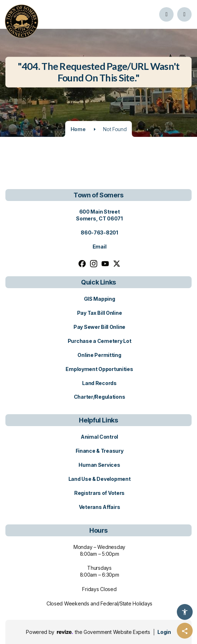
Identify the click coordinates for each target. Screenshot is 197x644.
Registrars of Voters (99, 493)
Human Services (99, 465)
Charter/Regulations (100, 397)
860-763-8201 (99, 232)
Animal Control (99, 437)
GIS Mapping (100, 299)
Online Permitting (99, 355)
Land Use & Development (100, 479)
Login (164, 632)
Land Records (99, 383)
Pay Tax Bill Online (100, 313)
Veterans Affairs (100, 507)
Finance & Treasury (100, 451)
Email (100, 247)
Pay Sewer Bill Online (99, 327)
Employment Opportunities (99, 369)
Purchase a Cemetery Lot (100, 341)
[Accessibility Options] (185, 612)
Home (78, 129)
